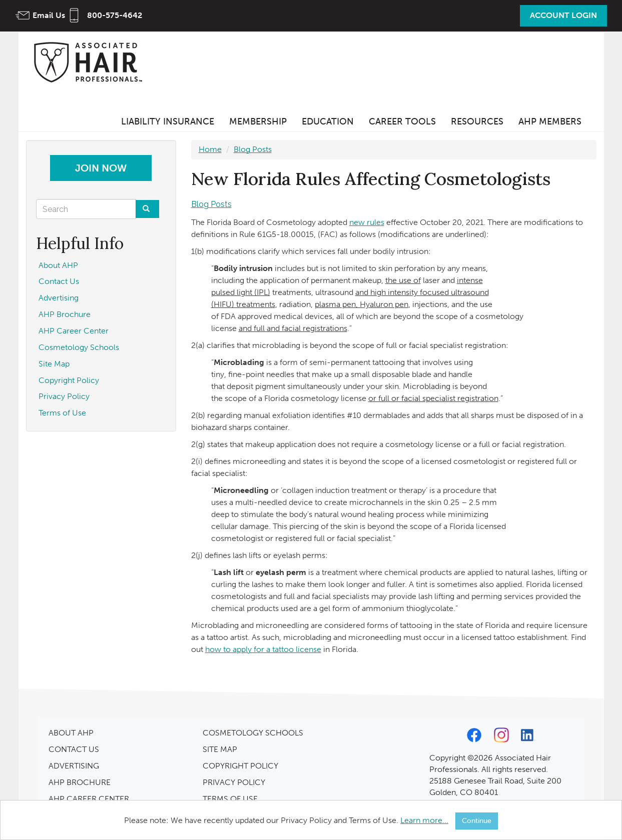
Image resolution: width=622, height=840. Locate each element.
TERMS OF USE (230, 799)
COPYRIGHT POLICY (240, 766)
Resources (477, 121)
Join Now (101, 168)
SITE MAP (220, 749)
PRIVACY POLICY (234, 782)
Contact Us (59, 281)
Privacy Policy (64, 396)
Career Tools (402, 121)
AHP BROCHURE (80, 782)
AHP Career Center (74, 331)
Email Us (49, 15)
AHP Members (550, 121)
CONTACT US (74, 749)
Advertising (59, 298)
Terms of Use (62, 413)
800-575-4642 (115, 15)
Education (328, 121)
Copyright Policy (69, 380)
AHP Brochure (65, 314)
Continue (477, 821)
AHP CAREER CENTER (89, 799)
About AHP (58, 265)
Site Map (54, 364)
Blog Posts (253, 149)
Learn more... (424, 820)
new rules (367, 222)
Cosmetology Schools (79, 347)
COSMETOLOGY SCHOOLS (253, 733)
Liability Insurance (168, 121)
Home (210, 149)
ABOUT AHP (71, 733)
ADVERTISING (74, 766)
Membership (258, 121)
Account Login (563, 15)
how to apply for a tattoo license (263, 649)
